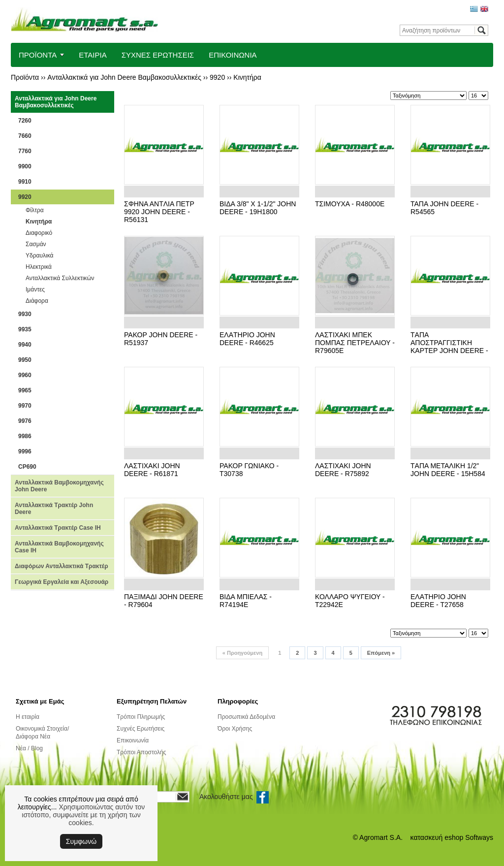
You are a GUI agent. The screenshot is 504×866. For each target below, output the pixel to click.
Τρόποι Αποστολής (141, 752)
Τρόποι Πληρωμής (141, 717)
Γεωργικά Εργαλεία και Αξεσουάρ (62, 582)
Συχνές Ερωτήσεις (141, 729)
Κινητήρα (247, 77)
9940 (25, 345)
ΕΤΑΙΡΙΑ (93, 55)
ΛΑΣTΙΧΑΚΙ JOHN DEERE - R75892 (343, 470)
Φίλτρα (35, 210)
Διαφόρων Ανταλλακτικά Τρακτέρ (62, 566)
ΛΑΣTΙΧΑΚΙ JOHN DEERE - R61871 (152, 470)
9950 (25, 360)
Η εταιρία (28, 717)
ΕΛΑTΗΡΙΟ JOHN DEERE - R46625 (247, 339)
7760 (25, 151)
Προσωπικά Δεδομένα (246, 717)
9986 (25, 436)
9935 (25, 329)
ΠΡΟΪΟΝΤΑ (38, 55)
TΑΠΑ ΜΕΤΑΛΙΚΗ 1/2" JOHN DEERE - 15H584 (448, 470)
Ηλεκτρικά (39, 267)
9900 (25, 166)
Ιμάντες (35, 289)
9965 (25, 390)
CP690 (27, 467)
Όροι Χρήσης (235, 729)
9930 (25, 314)
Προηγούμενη (242, 653)
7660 (25, 136)
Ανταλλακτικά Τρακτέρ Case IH (58, 528)
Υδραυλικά (39, 256)
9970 (25, 406)
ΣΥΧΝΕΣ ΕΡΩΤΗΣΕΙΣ (158, 55)
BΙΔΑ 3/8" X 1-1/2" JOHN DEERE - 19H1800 (258, 208)
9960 (25, 375)
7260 (25, 121)
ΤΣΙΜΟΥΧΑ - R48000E (350, 204)
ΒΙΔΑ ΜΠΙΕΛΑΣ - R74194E (246, 601)
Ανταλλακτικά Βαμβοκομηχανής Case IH (59, 547)
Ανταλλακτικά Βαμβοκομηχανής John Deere (59, 486)
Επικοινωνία (133, 740)
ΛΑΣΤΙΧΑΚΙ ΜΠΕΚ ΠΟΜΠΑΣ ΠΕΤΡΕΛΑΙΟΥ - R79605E (355, 343)
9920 (217, 77)
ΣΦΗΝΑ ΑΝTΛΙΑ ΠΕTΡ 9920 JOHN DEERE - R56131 (159, 212)
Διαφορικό (39, 233)
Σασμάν (36, 244)
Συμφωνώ (81, 841)
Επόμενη (381, 653)
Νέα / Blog (29, 748)
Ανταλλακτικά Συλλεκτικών (60, 278)
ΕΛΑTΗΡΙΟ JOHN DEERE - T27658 (438, 601)
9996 (25, 451)
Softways (479, 837)
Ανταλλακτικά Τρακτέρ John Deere (54, 509)
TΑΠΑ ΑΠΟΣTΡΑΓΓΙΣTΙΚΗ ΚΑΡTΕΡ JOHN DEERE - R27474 (449, 347)
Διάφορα (37, 301)
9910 (25, 182)
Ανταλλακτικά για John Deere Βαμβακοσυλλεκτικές (124, 77)
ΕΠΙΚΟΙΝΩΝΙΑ (233, 55)
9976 (25, 421)
